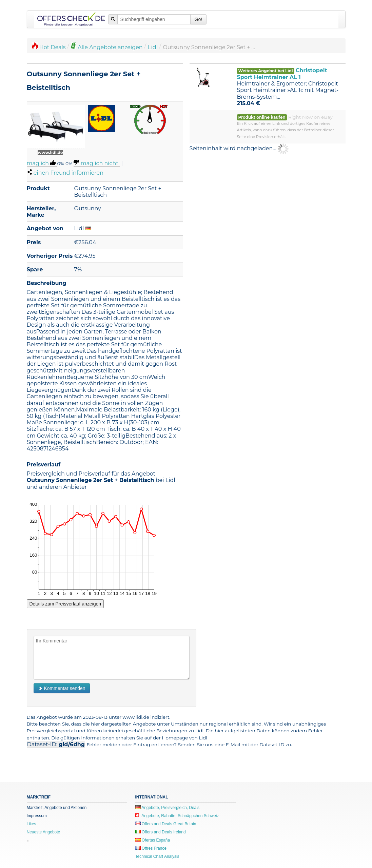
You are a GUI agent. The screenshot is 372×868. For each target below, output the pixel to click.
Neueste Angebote (44, 832)
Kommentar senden (62, 688)
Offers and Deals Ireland (161, 832)
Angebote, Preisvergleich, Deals (167, 808)
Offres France (151, 848)
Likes (32, 824)
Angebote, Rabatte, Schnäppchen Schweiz (177, 816)
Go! (199, 19)
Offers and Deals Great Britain (166, 824)
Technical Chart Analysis (157, 856)
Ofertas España (153, 840)
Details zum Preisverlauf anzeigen (65, 604)
